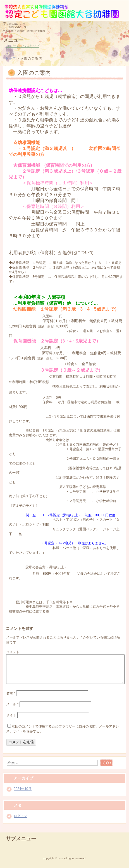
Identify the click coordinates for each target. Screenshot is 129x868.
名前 (11, 693)
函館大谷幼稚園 (64, 10)
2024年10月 (23, 789)
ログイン (20, 816)
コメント (13, 652)
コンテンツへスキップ (23, 46)
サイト (11, 715)
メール (12, 704)
